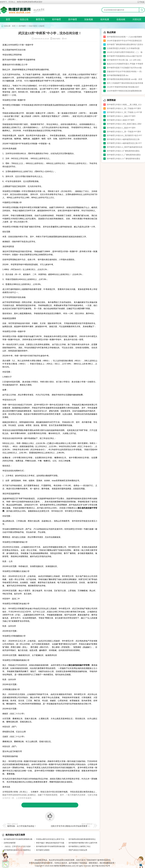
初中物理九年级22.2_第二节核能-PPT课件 (124, 108)
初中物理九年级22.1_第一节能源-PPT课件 (124, 132)
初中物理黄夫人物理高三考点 (80, 846)
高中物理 (72, 19)
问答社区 (137, 19)
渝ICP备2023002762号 (101, 866)
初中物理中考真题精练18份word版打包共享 (124, 56)
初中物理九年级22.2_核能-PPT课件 (121, 116)
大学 (20, 45)
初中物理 (56, 19)
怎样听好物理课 (10, 843)
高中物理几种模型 (43, 850)
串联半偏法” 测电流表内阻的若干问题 (50, 843)
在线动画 (121, 19)
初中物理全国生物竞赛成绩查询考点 (82, 839)
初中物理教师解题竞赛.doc (118, 75)
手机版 (141, 2)
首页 (8, 19)
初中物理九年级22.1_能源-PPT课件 (121, 128)
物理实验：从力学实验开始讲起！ (28, 825)
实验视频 (89, 19)
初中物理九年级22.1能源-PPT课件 (121, 120)
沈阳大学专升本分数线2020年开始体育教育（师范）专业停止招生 (79, 825)
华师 (12, 65)
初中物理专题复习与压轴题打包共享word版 (124, 68)
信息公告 (24, 19)
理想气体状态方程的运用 (78, 850)
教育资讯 (40, 19)
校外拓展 (105, 19)
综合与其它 (33, 26)
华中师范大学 (45, 86)
